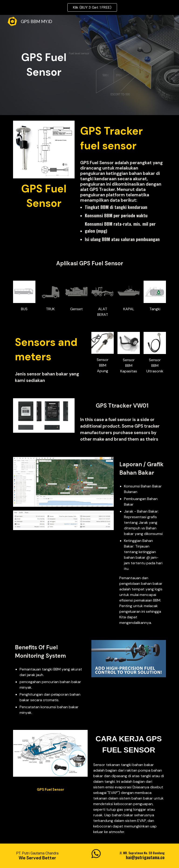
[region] (89, 7)
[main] (44, 65)
